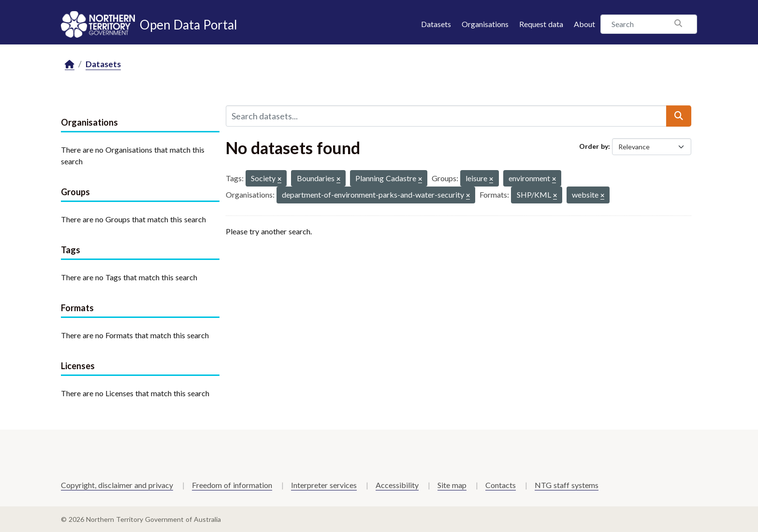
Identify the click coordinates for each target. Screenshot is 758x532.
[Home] (70, 65)
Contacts (501, 485)
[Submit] (679, 116)
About (584, 24)
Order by (594, 146)
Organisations (485, 24)
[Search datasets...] (446, 116)
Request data (541, 24)
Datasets (436, 24)
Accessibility (397, 485)
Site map (452, 485)
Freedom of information (232, 485)
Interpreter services (324, 485)
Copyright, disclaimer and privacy (117, 485)
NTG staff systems (567, 485)
